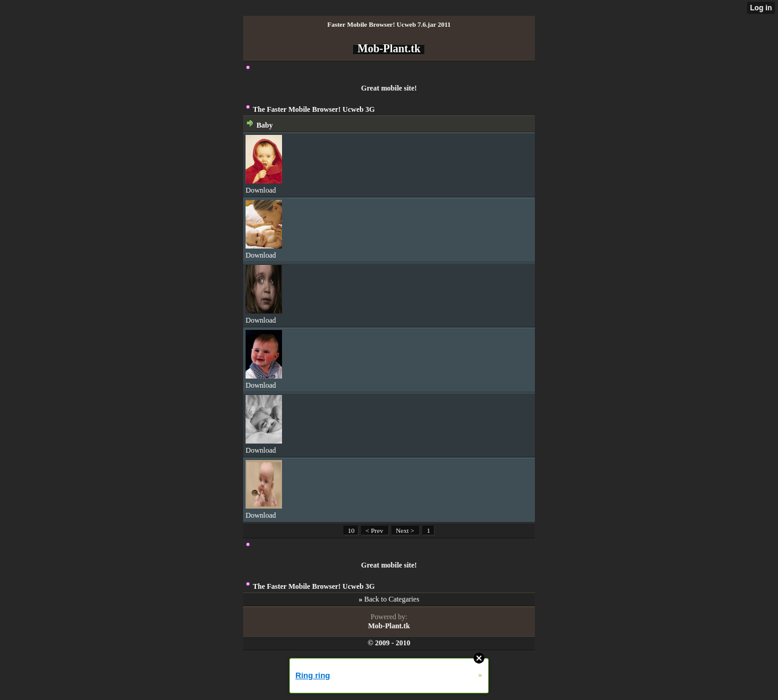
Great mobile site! (389, 88)
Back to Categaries (392, 599)
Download (261, 190)
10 (351, 530)
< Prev (375, 530)
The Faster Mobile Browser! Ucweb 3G (314, 109)
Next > (406, 530)
